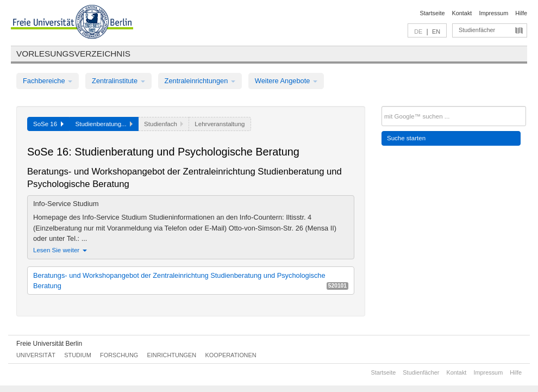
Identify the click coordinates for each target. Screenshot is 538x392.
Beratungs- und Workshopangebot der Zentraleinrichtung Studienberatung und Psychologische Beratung (191, 281)
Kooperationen (231, 355)
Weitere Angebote (286, 81)
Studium (78, 355)
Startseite (433, 13)
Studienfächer (477, 30)
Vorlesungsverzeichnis (73, 54)
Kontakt (462, 13)
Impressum (493, 13)
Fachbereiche (48, 81)
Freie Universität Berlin (49, 344)
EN (436, 32)
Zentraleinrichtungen (200, 81)
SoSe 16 (48, 124)
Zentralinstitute (118, 81)
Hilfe (521, 13)
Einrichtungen (172, 355)
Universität (36, 355)
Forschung (119, 355)
